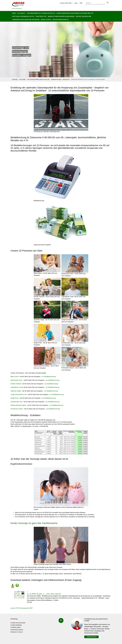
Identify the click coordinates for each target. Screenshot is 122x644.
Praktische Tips (41, 16)
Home (14, 13)
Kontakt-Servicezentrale (18, 623)
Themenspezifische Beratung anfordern (26, 20)
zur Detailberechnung (49, 377)
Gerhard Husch (91, 637)
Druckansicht (24, 608)
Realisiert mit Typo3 (17, 632)
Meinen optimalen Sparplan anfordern (61, 16)
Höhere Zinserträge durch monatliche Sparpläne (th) (75, 13)
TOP (17, 608)
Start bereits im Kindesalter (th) (23, 16)
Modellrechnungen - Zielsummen (60, 79)
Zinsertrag (15, 79)
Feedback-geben (16, 627)
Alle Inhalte (21, 13)
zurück (13, 608)
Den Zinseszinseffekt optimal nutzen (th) (41, 13)
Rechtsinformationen (17, 630)
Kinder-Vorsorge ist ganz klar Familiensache (34, 523)
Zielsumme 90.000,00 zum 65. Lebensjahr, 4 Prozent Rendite (88, 79)
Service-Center (46, 20)
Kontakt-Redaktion (16, 625)
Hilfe (81, 3)
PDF (31, 608)
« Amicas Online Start (65, 3)
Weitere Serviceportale (61, 20)
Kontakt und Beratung (84, 16)
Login (76, 3)
